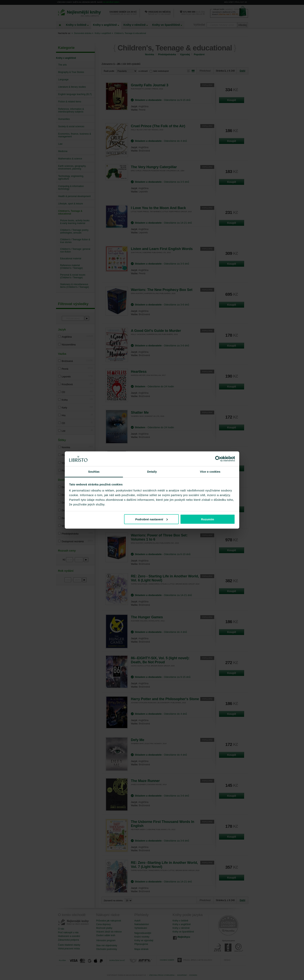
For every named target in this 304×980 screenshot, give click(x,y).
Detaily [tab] (152, 472)
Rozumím (208, 519)
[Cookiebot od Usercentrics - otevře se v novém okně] (218, 459)
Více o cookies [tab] (210, 472)
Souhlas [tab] (94, 472)
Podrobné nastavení (152, 519)
